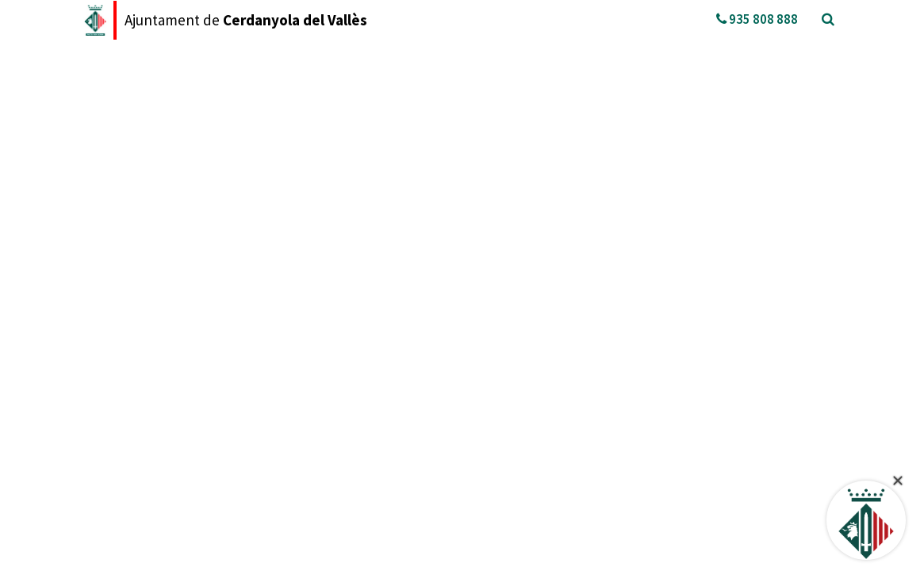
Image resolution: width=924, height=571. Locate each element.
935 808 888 (757, 19)
